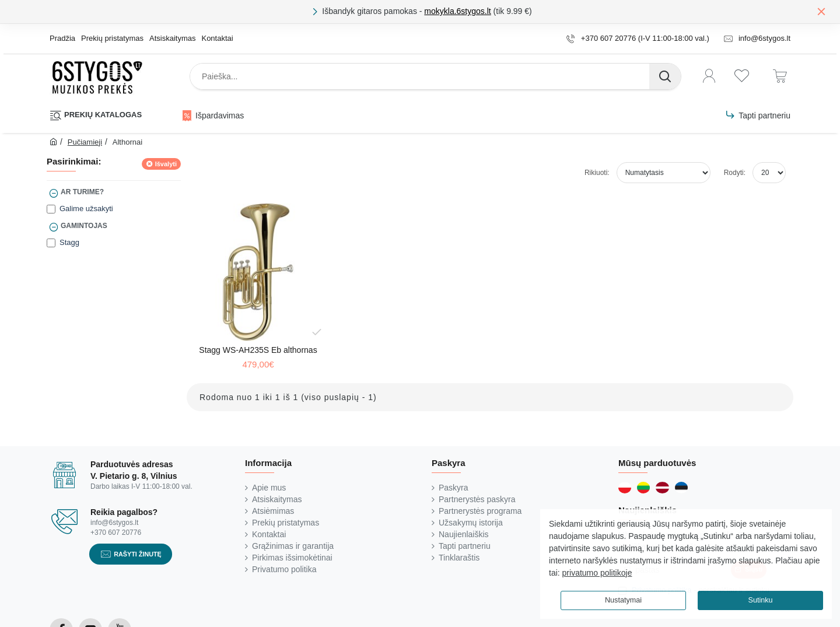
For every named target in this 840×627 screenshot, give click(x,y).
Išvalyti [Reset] (166, 164)
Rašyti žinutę (138, 554)
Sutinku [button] (760, 600)
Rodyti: (735, 173)
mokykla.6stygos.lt (457, 11)
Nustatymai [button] (623, 600)
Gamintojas (84, 226)
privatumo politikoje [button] (597, 573)
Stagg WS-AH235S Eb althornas (258, 350)
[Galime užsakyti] (51, 209)
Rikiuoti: (597, 173)
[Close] (821, 11)
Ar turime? (82, 192)
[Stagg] (51, 243)
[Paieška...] (665, 76)
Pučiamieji (85, 142)
